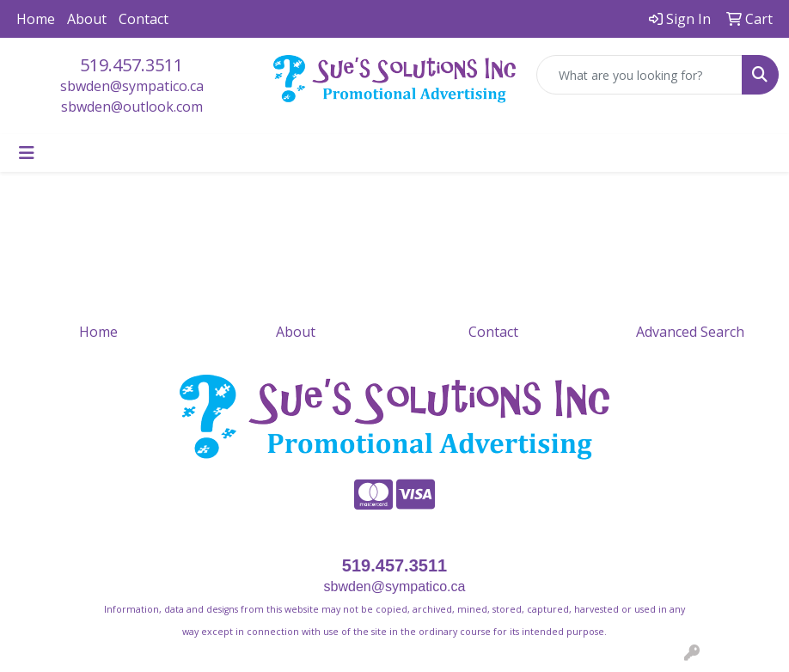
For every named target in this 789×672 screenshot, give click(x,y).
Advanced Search (690, 332)
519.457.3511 (131, 65)
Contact (144, 19)
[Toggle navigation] (27, 153)
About (87, 19)
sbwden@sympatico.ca (132, 86)
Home (36, 19)
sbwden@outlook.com (132, 107)
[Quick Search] (639, 75)
